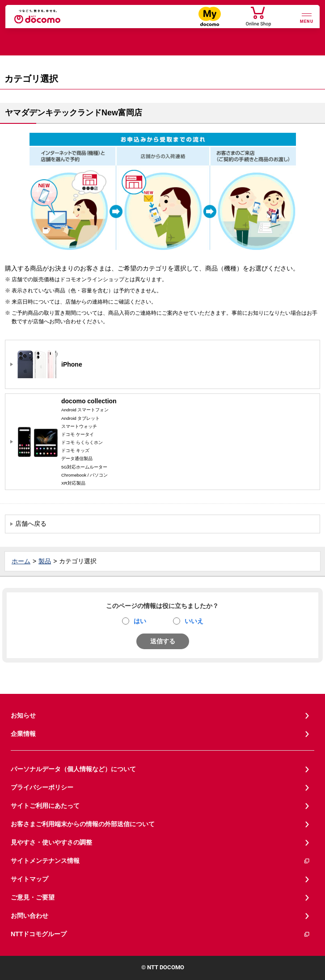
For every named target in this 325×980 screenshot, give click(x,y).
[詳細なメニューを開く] (307, 17)
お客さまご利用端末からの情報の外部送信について (83, 824)
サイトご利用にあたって (45, 806)
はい (140, 621)
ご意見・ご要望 (33, 897)
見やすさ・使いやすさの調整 (51, 842)
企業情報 (23, 734)
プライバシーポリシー (42, 787)
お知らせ (23, 715)
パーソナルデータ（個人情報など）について (73, 769)
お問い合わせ (30, 916)
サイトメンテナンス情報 (160, 861)
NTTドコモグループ (160, 934)
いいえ (194, 621)
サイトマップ (30, 879)
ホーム (21, 561)
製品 (45, 561)
